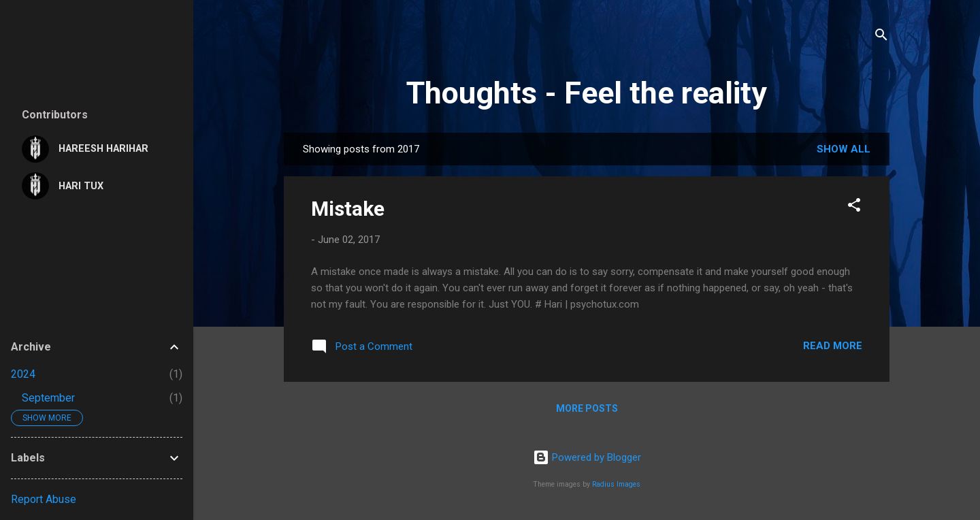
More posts (587, 408)
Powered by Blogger (587, 457)
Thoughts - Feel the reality (587, 93)
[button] (854, 207)
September (48, 398)
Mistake (348, 209)
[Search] (881, 37)
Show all (844, 149)
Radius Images (616, 484)
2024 (23, 374)
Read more (833, 346)
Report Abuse (44, 499)
